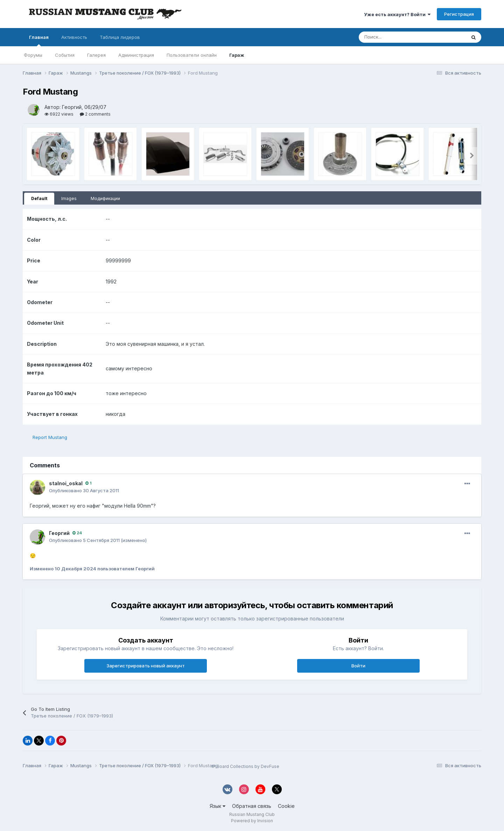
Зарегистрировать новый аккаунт (146, 666)
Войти (358, 666)
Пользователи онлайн (192, 55)
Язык (218, 806)
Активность (74, 37)
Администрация (136, 55)
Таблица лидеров (120, 37)
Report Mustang (50, 437)
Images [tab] (69, 198)
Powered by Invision (252, 821)
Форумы (33, 55)
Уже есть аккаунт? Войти (397, 14)
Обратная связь (252, 806)
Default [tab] (39, 198)
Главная (39, 40)
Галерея (96, 55)
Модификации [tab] (105, 198)
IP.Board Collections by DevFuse (246, 766)
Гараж (237, 55)
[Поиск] (375, 37)
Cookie (286, 806)
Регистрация (459, 14)
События (65, 55)
